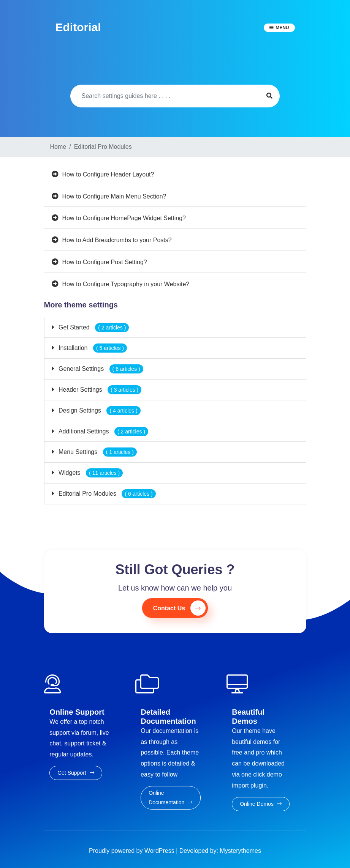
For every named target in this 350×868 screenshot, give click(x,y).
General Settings (100, 369)
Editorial (78, 27)
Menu (282, 28)
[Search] (165, 96)
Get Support (76, 773)
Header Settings (99, 390)
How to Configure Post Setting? (105, 262)
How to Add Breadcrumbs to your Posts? (117, 240)
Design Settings (99, 410)
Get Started (93, 327)
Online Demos (261, 804)
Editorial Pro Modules (106, 494)
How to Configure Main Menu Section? (114, 196)
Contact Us (179, 608)
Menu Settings (97, 452)
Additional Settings (103, 431)
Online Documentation (170, 798)
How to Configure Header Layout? (108, 174)
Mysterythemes (241, 851)
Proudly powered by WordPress (132, 851)
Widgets (90, 473)
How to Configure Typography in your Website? (126, 284)
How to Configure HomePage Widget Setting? (124, 218)
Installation (92, 348)
